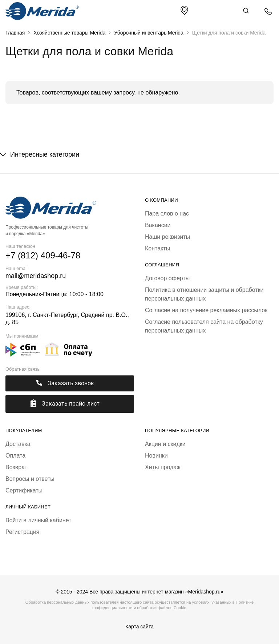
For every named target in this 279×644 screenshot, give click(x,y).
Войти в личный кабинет (38, 520)
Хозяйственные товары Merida (69, 33)
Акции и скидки (165, 444)
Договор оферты (167, 278)
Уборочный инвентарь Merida (149, 33)
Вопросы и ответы (30, 479)
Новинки (156, 456)
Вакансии (158, 225)
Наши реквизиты (167, 237)
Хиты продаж (163, 467)
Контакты (157, 248)
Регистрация (23, 532)
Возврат (16, 467)
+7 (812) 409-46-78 (43, 255)
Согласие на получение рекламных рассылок (206, 310)
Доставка (18, 444)
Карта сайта (139, 627)
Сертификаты (24, 490)
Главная (15, 33)
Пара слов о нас (167, 214)
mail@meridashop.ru (36, 276)
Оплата (15, 456)
